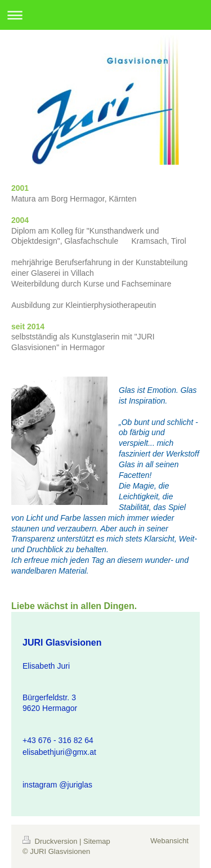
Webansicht (169, 841)
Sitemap (97, 841)
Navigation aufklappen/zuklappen (105, 15)
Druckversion (51, 841)
